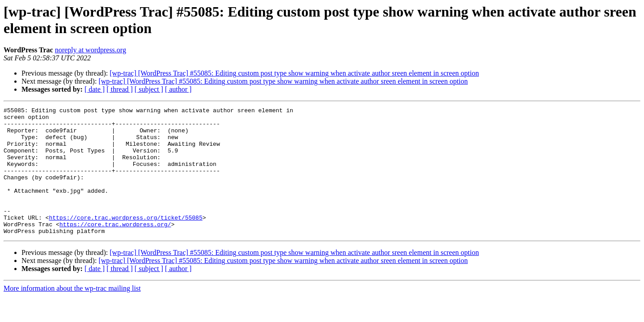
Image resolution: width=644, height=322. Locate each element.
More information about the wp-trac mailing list (72, 314)
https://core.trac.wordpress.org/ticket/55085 (125, 240)
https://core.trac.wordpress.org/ (115, 248)
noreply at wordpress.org (91, 50)
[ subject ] (149, 89)
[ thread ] (120, 89)
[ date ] (95, 89)
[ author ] (178, 89)
